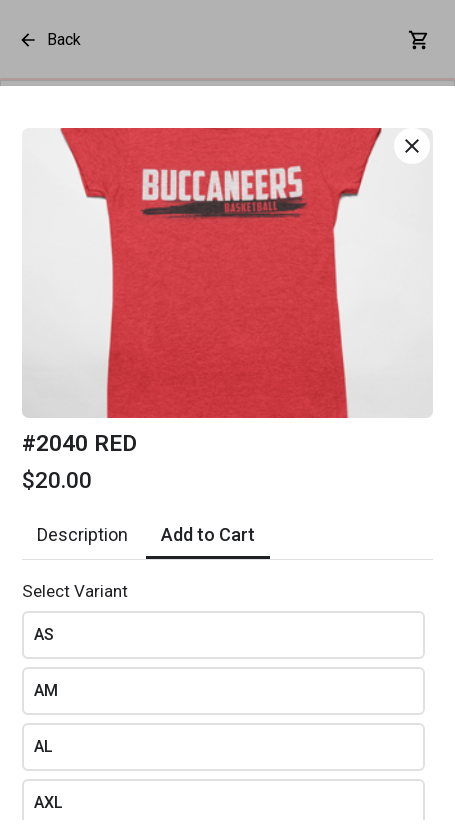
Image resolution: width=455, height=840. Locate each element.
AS (44, 634)
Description (82, 534)
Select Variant (75, 591)
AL (43, 746)
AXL (48, 802)
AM (46, 690)
